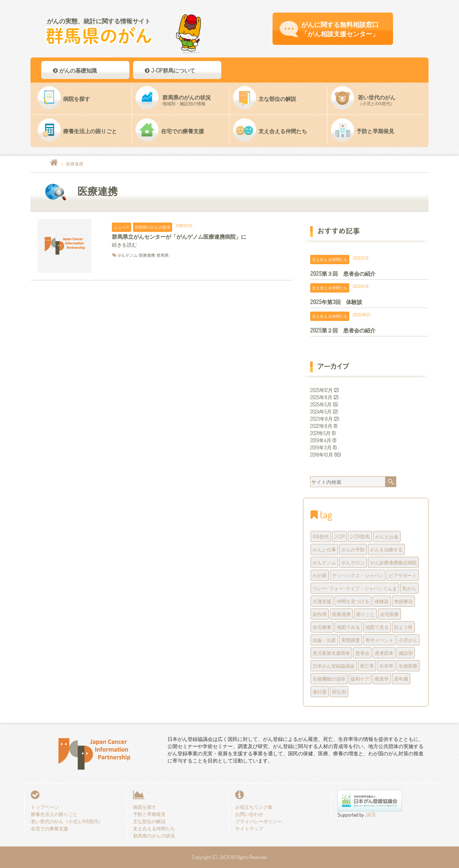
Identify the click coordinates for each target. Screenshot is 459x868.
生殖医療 (408, 666)
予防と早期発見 (149, 814)
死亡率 (367, 666)
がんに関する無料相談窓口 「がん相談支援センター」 (340, 29)
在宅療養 (322, 627)
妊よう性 (403, 627)
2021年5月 (320, 433)
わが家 (320, 575)
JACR (370, 815)
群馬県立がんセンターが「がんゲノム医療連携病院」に (179, 237)
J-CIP (339, 536)
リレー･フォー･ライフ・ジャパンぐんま (355, 588)
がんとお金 (387, 536)
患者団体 (384, 653)
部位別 (339, 692)
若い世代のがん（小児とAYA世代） (67, 821)
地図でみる (348, 627)
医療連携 (147, 255)
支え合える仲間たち (330, 259)
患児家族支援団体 (331, 653)
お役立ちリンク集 (254, 807)
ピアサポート (403, 575)
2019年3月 (321, 447)
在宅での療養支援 (49, 828)
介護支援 (322, 601)
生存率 (386, 666)
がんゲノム (127, 255)
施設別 (406, 653)
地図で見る (377, 627)
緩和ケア (360, 679)
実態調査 (351, 640)
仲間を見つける (353, 601)
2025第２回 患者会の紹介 (343, 330)
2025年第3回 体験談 (336, 302)
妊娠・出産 (324, 640)
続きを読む (124, 245)
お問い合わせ (249, 814)
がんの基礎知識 (74, 70)
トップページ (45, 807)
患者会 (362, 653)
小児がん (408, 640)
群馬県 (163, 255)
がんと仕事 (324, 549)
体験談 (382, 601)
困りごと (365, 614)
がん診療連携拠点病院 (393, 562)
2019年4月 (321, 440)
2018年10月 (322, 455)
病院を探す (145, 807)
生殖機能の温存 (329, 679)
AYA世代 (321, 536)
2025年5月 (321, 404)
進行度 (320, 692)
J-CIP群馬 (360, 536)
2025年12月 (321, 390)
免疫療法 (403, 601)
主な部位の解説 (149, 821)
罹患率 (382, 679)
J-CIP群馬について (169, 70)
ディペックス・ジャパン (358, 575)
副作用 (320, 614)
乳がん (409, 588)
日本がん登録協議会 (334, 666)
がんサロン (353, 562)
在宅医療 (389, 614)
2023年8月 (321, 419)
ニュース (122, 227)
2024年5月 (321, 412)
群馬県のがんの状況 (153, 227)
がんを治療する (386, 549)
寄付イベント (379, 640)
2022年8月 (321, 426)
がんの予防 (353, 549)
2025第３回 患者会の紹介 (343, 274)
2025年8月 (321, 397)
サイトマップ (249, 828)
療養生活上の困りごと (54, 814)
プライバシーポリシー (259, 821)
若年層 (401, 679)
